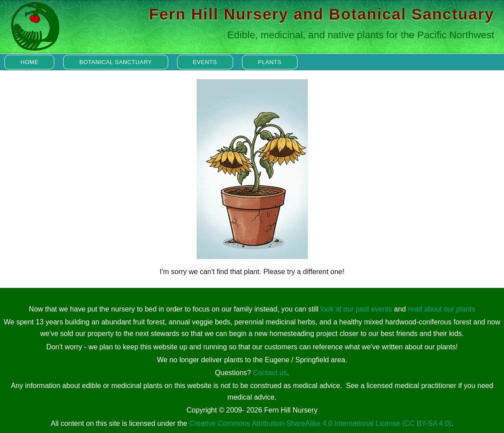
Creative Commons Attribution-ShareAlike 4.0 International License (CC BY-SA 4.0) (320, 423)
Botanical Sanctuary (115, 62)
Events (205, 62)
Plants (270, 62)
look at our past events (356, 309)
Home (29, 62)
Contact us (270, 373)
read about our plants (442, 309)
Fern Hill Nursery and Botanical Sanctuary (322, 14)
